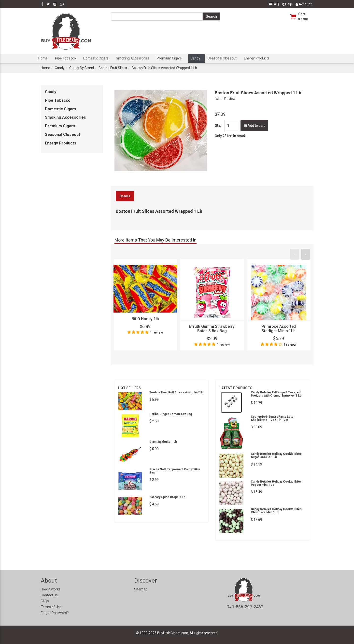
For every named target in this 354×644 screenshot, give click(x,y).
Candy (195, 58)
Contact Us (49, 595)
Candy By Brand (82, 68)
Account (304, 4)
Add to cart (254, 126)
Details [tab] (125, 196)
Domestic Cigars (96, 58)
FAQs (45, 601)
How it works (51, 589)
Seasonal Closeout (222, 58)
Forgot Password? (55, 613)
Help (287, 4)
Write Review (226, 99)
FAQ (274, 4)
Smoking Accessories (133, 58)
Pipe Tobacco (65, 58)
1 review (157, 332)
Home (43, 58)
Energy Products (257, 58)
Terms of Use (51, 607)
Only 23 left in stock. (231, 136)
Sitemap (141, 589)
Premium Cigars (169, 58)
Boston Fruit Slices (113, 68)
